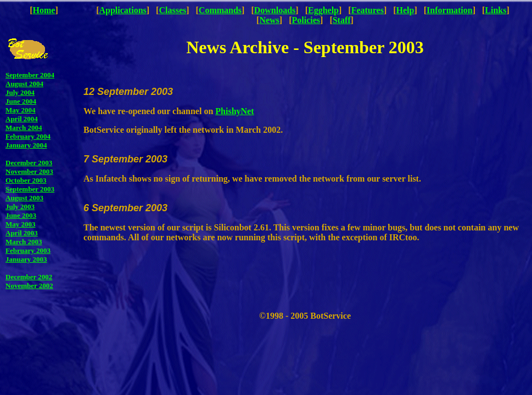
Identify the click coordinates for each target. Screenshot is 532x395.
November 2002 (29, 286)
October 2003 (26, 180)
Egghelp (323, 10)
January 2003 (26, 259)
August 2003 (24, 198)
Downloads (275, 10)
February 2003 (28, 250)
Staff (342, 20)
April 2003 (22, 233)
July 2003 (20, 207)
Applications (123, 10)
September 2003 (30, 189)
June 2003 (21, 215)
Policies (306, 20)
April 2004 (22, 119)
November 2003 (29, 171)
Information (450, 10)
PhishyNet (234, 111)
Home (44, 10)
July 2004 (20, 92)
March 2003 (24, 242)
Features (368, 10)
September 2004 (30, 75)
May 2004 (21, 110)
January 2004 (26, 145)
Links (495, 10)
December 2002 (29, 277)
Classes (172, 10)
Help (405, 10)
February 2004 (28, 136)
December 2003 (29, 163)
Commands (220, 10)
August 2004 (24, 84)
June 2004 (21, 101)
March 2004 (24, 128)
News (269, 20)
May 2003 (21, 224)
